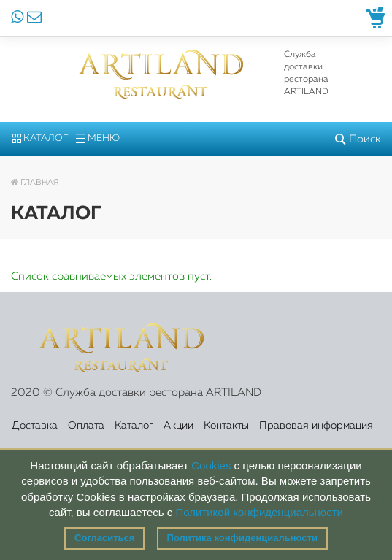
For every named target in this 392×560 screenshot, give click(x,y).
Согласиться (104, 538)
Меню (98, 138)
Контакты (226, 426)
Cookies (211, 465)
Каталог (40, 138)
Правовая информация (316, 426)
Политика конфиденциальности (242, 538)
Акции (178, 426)
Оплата (86, 426)
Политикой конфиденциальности (259, 512)
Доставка (35, 426)
